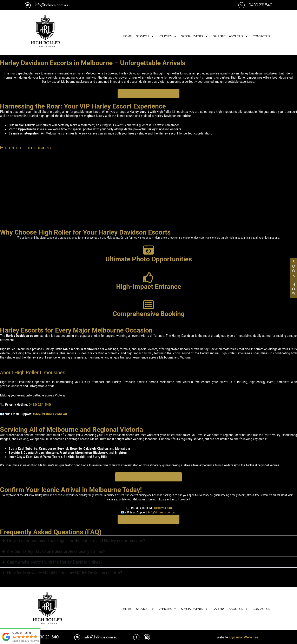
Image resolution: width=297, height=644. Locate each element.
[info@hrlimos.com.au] (28, 5)
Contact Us (261, 36)
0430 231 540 (260, 5)
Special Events (194, 36)
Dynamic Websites (244, 637)
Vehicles (168, 36)
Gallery (218, 36)
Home (127, 36)
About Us (238, 36)
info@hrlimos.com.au (51, 5)
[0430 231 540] (242, 5)
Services (145, 36)
